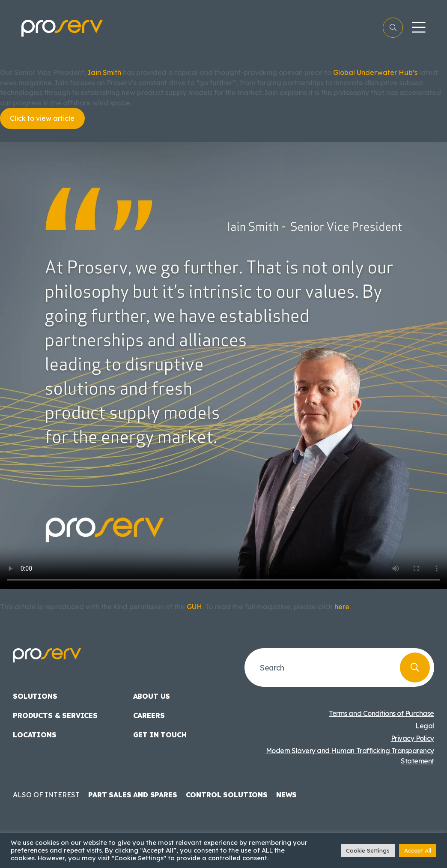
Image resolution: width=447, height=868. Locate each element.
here (342, 607)
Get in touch (160, 735)
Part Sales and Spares (133, 795)
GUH (194, 607)
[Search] (415, 667)
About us (152, 696)
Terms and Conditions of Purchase (381, 713)
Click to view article (42, 118)
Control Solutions (227, 795)
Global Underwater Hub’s (375, 72)
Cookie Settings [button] (368, 850)
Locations (35, 735)
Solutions (35, 696)
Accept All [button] (418, 850)
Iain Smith (104, 72)
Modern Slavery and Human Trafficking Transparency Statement (350, 756)
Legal (425, 726)
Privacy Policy (413, 738)
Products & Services (55, 715)
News (286, 795)
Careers (149, 715)
